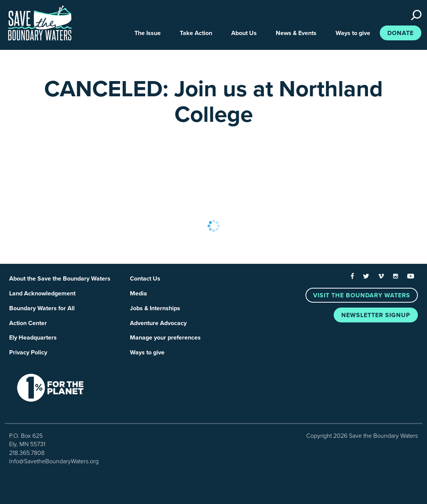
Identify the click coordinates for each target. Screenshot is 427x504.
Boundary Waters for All (42, 308)
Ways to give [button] (353, 33)
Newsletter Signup (376, 315)
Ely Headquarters (33, 338)
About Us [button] (244, 33)
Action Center (28, 323)
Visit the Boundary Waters (362, 295)
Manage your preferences (165, 338)
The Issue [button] (148, 33)
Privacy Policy (28, 352)
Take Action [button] (196, 33)
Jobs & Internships (155, 308)
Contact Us (145, 279)
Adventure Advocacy (158, 323)
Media (138, 293)
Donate (401, 33)
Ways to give (147, 352)
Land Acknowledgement (42, 293)
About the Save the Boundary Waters (60, 279)
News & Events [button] (296, 33)
